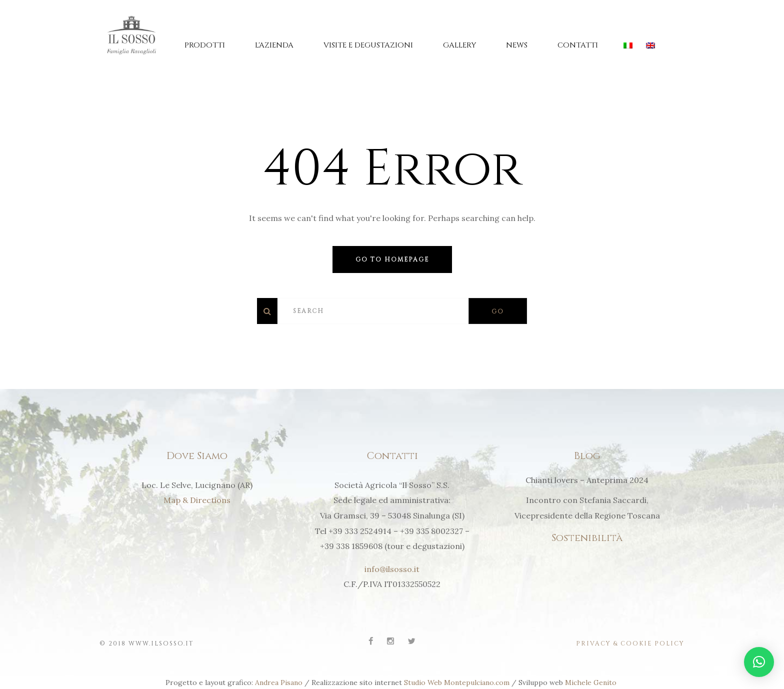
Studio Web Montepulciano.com (457, 682)
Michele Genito (592, 682)
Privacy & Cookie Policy (630, 643)
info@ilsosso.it (392, 569)
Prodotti (205, 45)
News (517, 45)
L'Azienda (274, 45)
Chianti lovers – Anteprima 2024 (587, 480)
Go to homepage (392, 259)
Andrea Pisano (279, 682)
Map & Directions (197, 500)
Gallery (459, 45)
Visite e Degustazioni (368, 45)
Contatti (578, 45)
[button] (759, 662)
